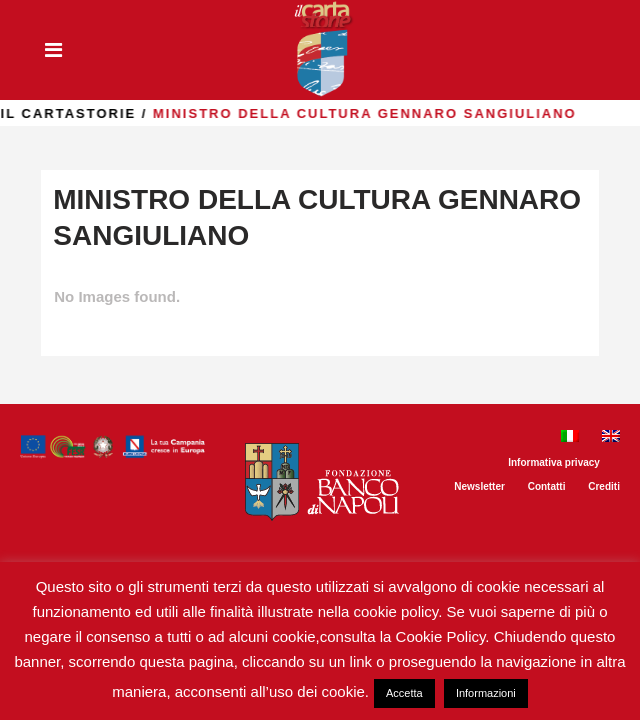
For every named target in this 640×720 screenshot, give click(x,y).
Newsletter (479, 486)
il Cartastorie (141, 113)
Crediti (604, 486)
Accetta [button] (404, 693)
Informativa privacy (554, 462)
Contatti (547, 486)
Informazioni (486, 693)
